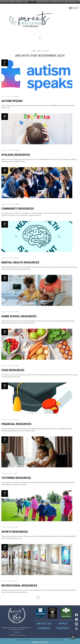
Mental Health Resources (20, 262)
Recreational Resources (19, 586)
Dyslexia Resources (16, 155)
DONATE (44, 628)
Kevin (16, 473)
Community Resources (18, 209)
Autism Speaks (12, 101)
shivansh (17, 150)
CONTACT (63, 628)
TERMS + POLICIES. (40, 642)
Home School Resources (19, 316)
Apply (63, 623)
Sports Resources (15, 532)
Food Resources (13, 370)
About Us (44, 623)
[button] (40, 37)
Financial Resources (16, 424)
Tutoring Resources (16, 478)
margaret (17, 96)
